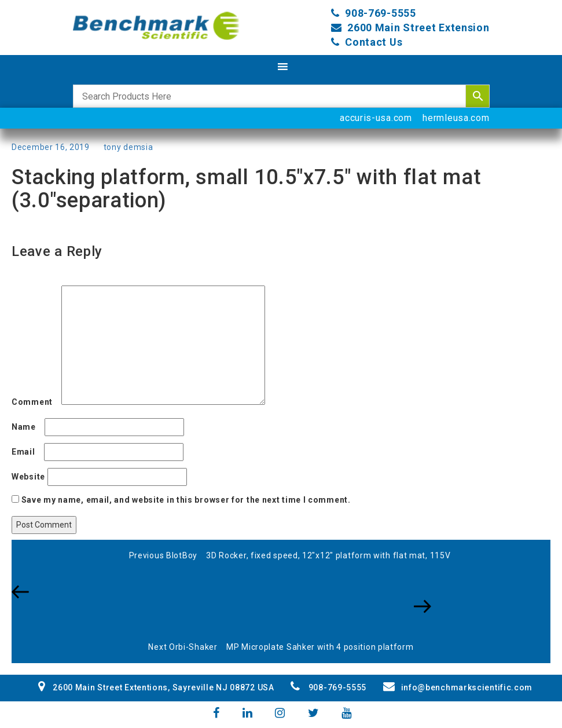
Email (27, 452)
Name (27, 427)
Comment (35, 402)
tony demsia (128, 147)
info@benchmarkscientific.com (458, 687)
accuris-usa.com (376, 118)
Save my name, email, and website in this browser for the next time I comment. (186, 500)
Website (28, 477)
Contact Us (374, 42)
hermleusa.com (456, 118)
